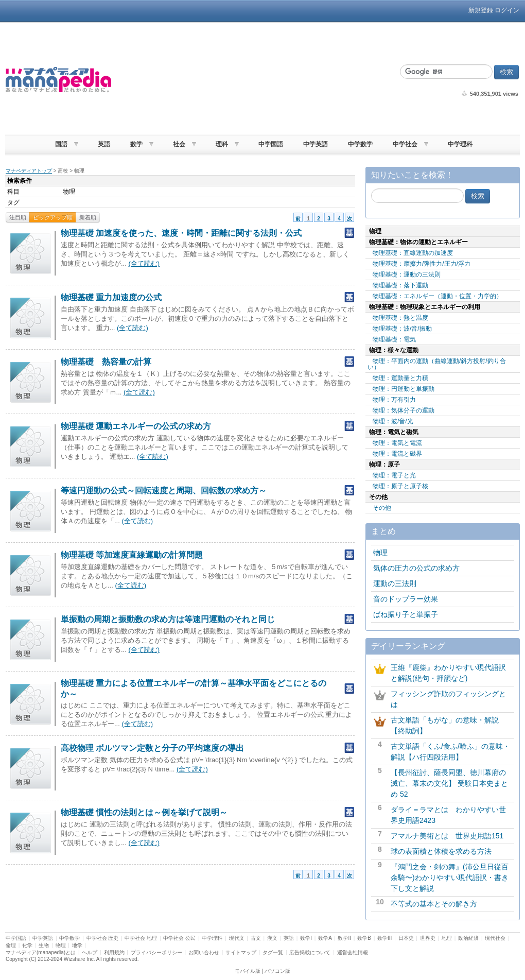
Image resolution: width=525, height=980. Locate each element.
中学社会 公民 (179, 938)
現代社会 (495, 938)
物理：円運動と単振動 (404, 389)
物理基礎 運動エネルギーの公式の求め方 (136, 426)
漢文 (272, 938)
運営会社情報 (353, 952)
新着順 (88, 217)
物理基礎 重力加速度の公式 (111, 297)
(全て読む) (144, 263)
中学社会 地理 (141, 938)
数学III (384, 938)
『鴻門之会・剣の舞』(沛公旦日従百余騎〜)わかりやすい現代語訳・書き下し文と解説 (450, 878)
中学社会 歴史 (103, 938)
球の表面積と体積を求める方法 (441, 851)
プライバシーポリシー (156, 952)
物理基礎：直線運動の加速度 (413, 253)
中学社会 (405, 144)
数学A (325, 938)
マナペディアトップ (29, 171)
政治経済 (468, 938)
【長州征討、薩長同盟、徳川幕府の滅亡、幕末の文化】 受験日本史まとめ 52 (449, 783)
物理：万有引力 (394, 400)
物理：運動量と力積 (400, 378)
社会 (179, 144)
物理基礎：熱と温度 (400, 318)
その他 (382, 508)
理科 (222, 144)
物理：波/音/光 (393, 421)
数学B (364, 938)
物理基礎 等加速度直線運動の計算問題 (132, 555)
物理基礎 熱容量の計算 (106, 362)
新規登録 (481, 10)
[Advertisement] (251, 80)
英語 (104, 144)
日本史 (406, 938)
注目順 (18, 217)
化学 (27, 945)
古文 (256, 938)
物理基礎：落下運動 (400, 285)
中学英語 (316, 144)
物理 (380, 553)
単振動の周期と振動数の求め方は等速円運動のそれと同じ (168, 619)
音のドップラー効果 (406, 599)
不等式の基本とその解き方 (434, 904)
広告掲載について (310, 952)
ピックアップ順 (53, 217)
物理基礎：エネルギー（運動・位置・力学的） (437, 296)
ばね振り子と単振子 (406, 614)
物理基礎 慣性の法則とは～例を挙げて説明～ (144, 812)
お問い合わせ (204, 952)
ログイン (507, 10)
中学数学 (360, 144)
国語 (61, 144)
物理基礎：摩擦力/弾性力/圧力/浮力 (422, 264)
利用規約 (114, 952)
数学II (344, 938)
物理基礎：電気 (394, 339)
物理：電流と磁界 (397, 454)
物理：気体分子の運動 (404, 410)
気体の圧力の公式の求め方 (416, 568)
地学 (77, 945)
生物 (44, 945)
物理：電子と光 (394, 475)
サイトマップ (241, 952)
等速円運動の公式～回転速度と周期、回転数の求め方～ (164, 491)
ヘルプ (90, 952)
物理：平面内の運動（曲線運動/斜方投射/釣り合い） (437, 364)
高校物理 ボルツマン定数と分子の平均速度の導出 (152, 748)
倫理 (11, 945)
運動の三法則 (395, 583)
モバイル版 (248, 971)
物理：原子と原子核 (400, 486)
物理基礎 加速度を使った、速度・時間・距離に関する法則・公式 (181, 233)
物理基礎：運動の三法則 (407, 274)
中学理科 (460, 144)
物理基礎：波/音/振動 (402, 329)
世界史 (428, 938)
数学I (306, 938)
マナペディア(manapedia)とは (41, 952)
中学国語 (271, 144)
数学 (136, 144)
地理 (447, 938)
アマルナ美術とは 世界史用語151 (447, 836)
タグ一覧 (273, 952)
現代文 (237, 938)
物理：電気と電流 (397, 443)
